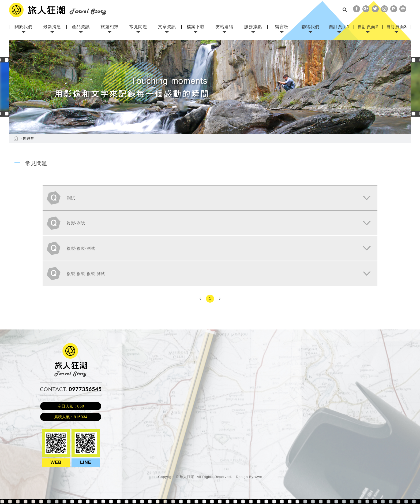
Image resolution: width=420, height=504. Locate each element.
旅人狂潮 (71, 346)
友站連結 (224, 27)
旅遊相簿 (110, 27)
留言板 (282, 27)
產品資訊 (81, 27)
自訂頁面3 (396, 27)
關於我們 (23, 27)
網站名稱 (58, 10)
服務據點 (253, 27)
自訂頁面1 (339, 27)
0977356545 (85, 389)
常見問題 (138, 27)
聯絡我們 (311, 27)
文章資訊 (167, 27)
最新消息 (52, 27)
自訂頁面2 (368, 27)
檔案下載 (196, 27)
